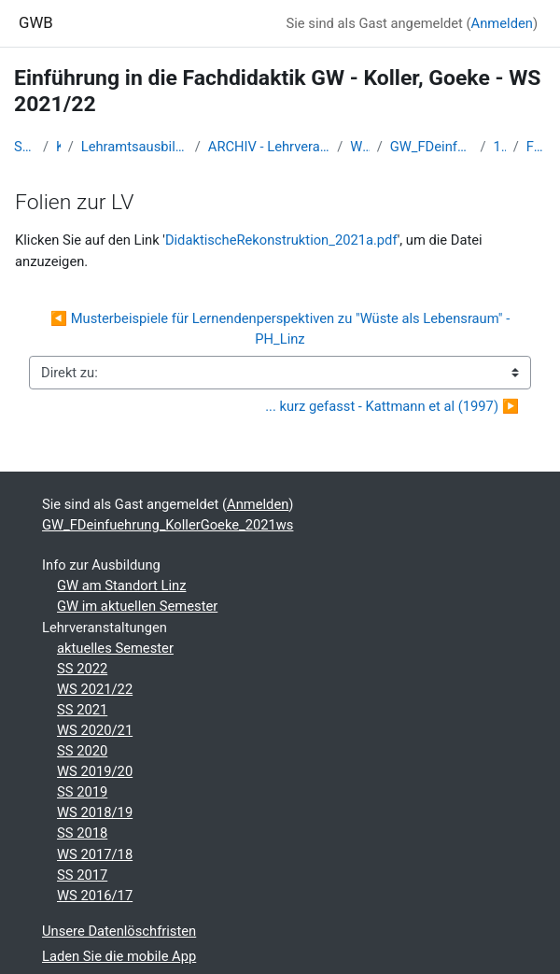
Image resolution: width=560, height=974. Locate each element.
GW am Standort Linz (121, 586)
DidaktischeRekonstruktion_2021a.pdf (281, 240)
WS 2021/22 (359, 147)
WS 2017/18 (95, 854)
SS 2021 (82, 710)
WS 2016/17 (95, 896)
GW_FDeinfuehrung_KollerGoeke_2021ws (432, 147)
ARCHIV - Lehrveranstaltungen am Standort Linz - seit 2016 (269, 147)
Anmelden (502, 23)
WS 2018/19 (95, 812)
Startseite (25, 147)
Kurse (58, 147)
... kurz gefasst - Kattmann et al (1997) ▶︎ (392, 406)
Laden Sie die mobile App (119, 956)
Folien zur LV (536, 147)
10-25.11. (499, 147)
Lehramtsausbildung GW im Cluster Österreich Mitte (134, 147)
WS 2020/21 (95, 730)
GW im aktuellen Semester (137, 606)
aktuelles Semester (115, 648)
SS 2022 (82, 669)
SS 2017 (82, 875)
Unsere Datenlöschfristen (119, 931)
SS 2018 (82, 833)
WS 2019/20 (95, 771)
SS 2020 (82, 751)
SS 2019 (82, 792)
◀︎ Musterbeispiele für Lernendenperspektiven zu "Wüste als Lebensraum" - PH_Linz (282, 329)
